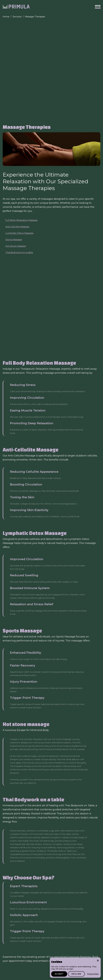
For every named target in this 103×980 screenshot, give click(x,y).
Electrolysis (34, 791)
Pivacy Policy (27, 977)
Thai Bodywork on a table (19, 155)
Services (17, 17)
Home (6, 17)
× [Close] (98, 960)
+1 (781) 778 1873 (12, 938)
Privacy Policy (93, 974)
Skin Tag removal (57, 796)
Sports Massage (14, 142)
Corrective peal (73, 801)
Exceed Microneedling (78, 791)
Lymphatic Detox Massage (19, 136)
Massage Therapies (35, 17)
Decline (76, 974)
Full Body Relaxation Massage (21, 123)
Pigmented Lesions (34, 796)
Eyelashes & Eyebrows (38, 807)
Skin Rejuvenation (13, 807)
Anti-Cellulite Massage (17, 129)
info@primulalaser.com (15, 942)
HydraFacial (75, 796)
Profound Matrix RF (53, 791)
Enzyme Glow (35, 801)
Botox (24, 812)
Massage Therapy (85, 807)
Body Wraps (10, 812)
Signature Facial (54, 801)
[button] (98, 7)
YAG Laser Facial (12, 796)
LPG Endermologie (63, 807)
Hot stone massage (16, 148)
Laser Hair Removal (14, 791)
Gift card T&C (10, 977)
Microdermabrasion (14, 801)
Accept (59, 974)
